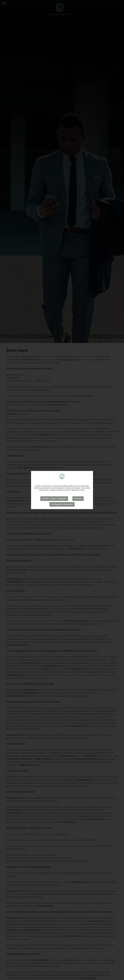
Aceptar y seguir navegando (54, 499)
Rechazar (78, 499)
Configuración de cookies (62, 504)
